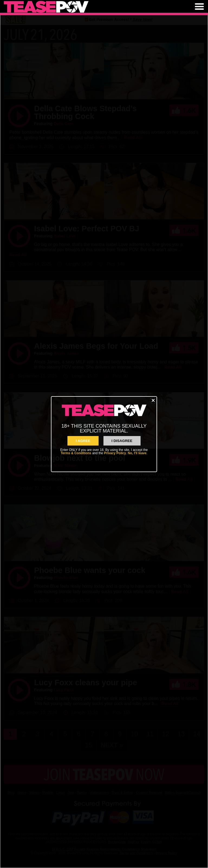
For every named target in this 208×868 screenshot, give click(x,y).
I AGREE (83, 441)
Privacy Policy (115, 453)
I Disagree (122, 441)
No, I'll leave (137, 453)
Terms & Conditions (76, 453)
